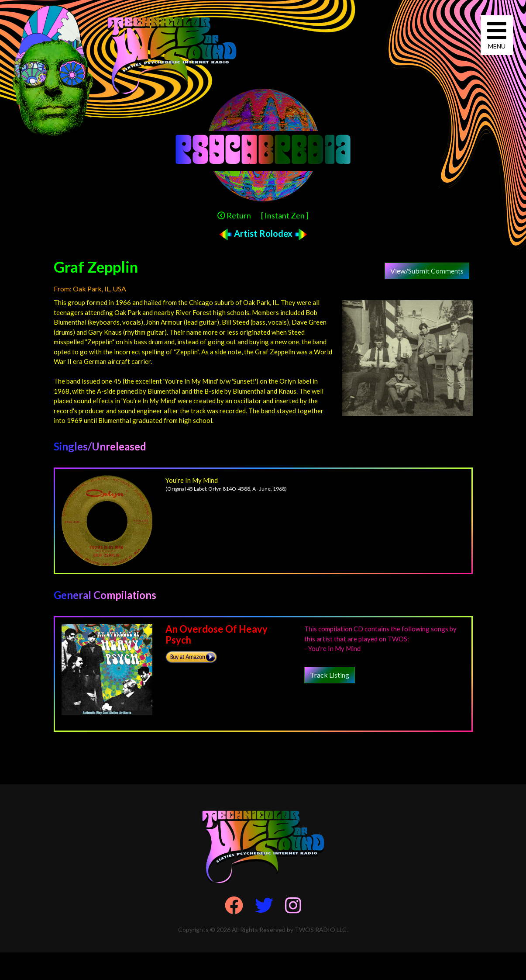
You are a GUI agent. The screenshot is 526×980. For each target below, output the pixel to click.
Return (234, 215)
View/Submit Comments (427, 271)
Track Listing (330, 675)
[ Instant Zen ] (285, 215)
